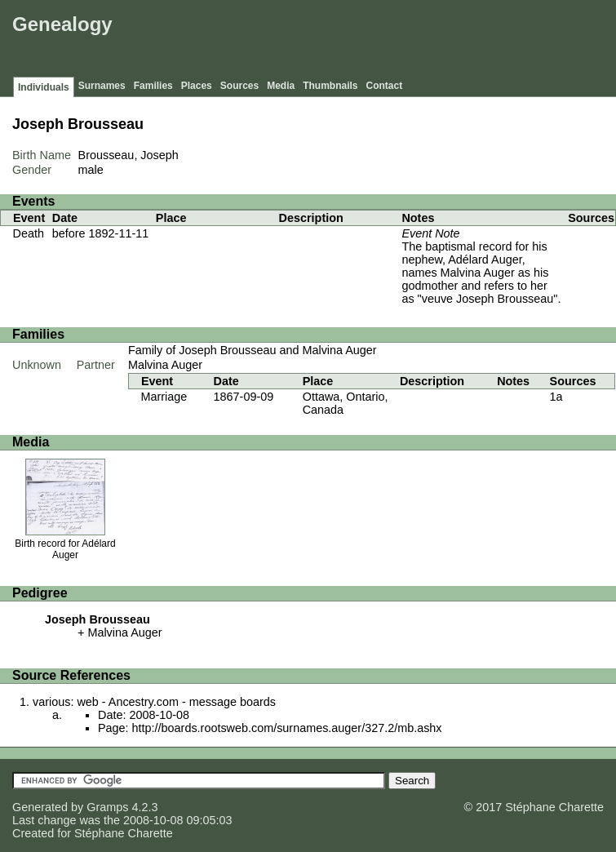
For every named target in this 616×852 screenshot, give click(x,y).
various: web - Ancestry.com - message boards (154, 702)
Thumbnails (330, 86)
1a (556, 397)
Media (281, 86)
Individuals (44, 87)
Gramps (107, 807)
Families (153, 86)
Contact (385, 86)
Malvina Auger (165, 365)
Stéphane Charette (124, 833)
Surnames (102, 86)
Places (197, 86)
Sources (239, 86)
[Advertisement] (315, 41)
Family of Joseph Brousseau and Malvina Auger (253, 350)
